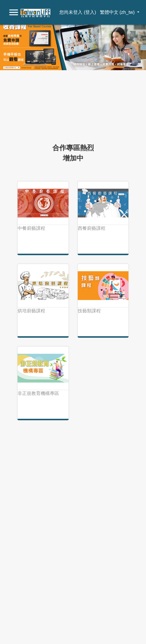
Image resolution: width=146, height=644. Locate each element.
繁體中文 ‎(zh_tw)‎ (118, 12)
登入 (90, 12)
